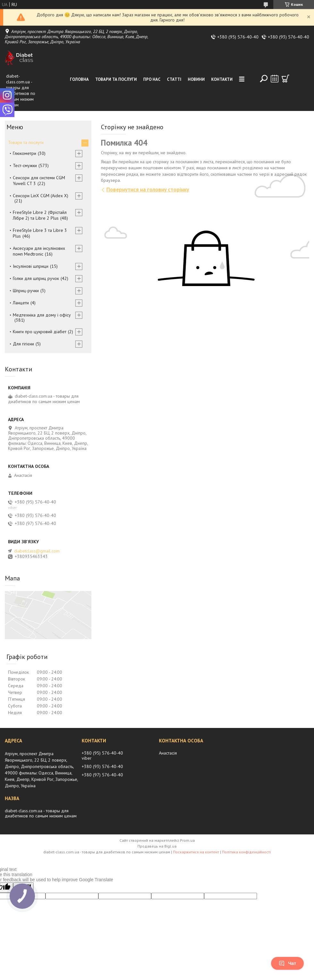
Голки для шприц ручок (36, 278)
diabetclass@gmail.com (37, 551)
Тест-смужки (25, 165)
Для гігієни (23, 344)
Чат (287, 963)
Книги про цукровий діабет (40, 332)
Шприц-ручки (26, 291)
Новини (196, 79)
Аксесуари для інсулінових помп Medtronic (39, 251)
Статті (174, 79)
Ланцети (21, 303)
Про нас (152, 79)
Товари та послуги (116, 79)
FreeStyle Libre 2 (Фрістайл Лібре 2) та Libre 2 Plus (40, 215)
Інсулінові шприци (31, 266)
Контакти (222, 79)
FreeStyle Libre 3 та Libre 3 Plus (40, 233)
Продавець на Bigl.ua (157, 846)
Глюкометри (25, 153)
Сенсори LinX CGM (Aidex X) (41, 196)
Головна (79, 79)
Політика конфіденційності (246, 852)
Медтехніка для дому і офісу (42, 315)
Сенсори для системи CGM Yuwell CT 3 (39, 181)
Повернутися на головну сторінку (148, 190)
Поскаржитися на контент (196, 852)
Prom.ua (187, 840)
